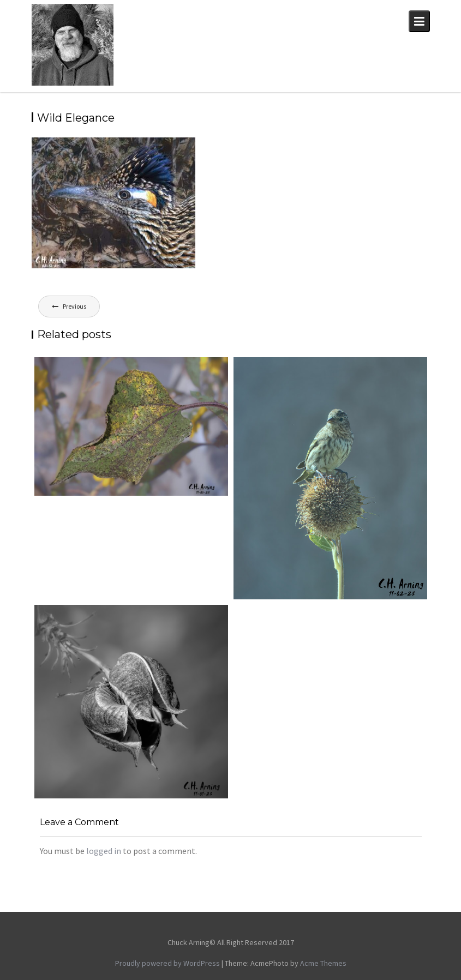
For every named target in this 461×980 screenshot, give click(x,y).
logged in (104, 851)
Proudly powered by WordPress (167, 963)
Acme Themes (323, 963)
